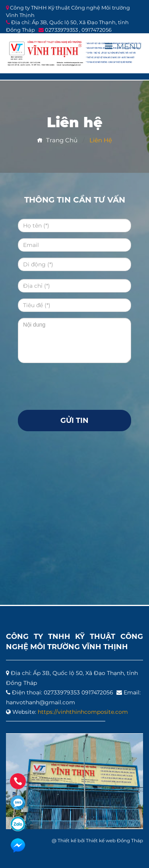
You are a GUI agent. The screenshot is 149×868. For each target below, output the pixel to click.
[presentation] (78, 384)
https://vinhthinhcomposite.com (83, 712)
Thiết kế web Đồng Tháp (114, 840)
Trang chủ (57, 140)
